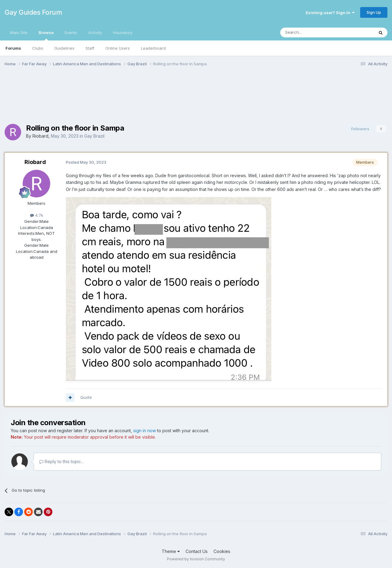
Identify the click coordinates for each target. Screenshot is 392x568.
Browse (46, 35)
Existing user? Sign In (330, 13)
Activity (95, 32)
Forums (13, 48)
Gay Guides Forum (33, 12)
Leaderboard (153, 48)
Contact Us (197, 551)
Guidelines (64, 48)
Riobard (40, 136)
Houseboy (123, 32)
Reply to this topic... (61, 461)
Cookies (222, 551)
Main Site (19, 32)
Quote (86, 397)
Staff (90, 48)
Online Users (118, 48)
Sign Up (374, 12)
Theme (171, 551)
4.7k (37, 215)
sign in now (145, 431)
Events (71, 32)
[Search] (311, 32)
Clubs (38, 48)
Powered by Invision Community (196, 559)
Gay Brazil (94, 136)
